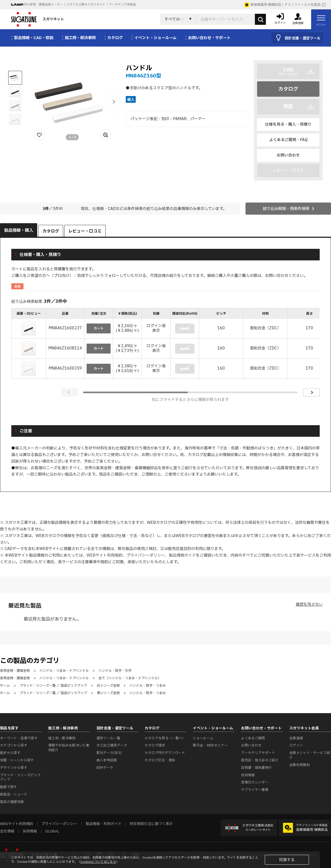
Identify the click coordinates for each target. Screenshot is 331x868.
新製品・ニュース (14, 794)
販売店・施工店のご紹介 (260, 760)
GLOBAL (52, 831)
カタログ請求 (155, 745)
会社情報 (7, 831)
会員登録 (296, 738)
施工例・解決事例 (62, 738)
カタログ (288, 89)
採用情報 (30, 831)
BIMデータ (105, 768)
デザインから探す (14, 768)
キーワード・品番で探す (19, 738)
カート (99, 328)
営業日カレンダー (255, 782)
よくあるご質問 (253, 738)
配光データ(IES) (109, 753)
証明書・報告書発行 (256, 768)
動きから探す (10, 753)
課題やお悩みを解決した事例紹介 (69, 748)
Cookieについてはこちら (98, 862)
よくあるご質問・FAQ (288, 140)
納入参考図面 (107, 760)
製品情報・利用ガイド (103, 824)
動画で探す (9, 787)
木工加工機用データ (112, 745)
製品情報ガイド (182, 555)
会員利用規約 (300, 765)
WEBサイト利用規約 (105, 555)
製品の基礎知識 (12, 802)
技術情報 (248, 775)
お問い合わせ (288, 155)
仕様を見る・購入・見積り (288, 124)
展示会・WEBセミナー (210, 745)
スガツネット (38, 19)
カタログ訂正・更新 (160, 760)
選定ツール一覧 (109, 738)
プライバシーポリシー (146, 555)
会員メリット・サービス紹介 (310, 755)
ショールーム (203, 738)
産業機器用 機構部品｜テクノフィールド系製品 (282, 5)
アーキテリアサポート (258, 753)
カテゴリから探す (14, 745)
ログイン (296, 745)
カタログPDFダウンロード (165, 753)
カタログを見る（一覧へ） (165, 738)
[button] (114, 102)
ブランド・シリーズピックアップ (20, 777)
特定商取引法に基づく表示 (151, 824)
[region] (165, 344)
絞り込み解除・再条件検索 (286, 209)
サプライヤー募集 (255, 790)
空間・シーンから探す (17, 760)
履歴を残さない (309, 604)
